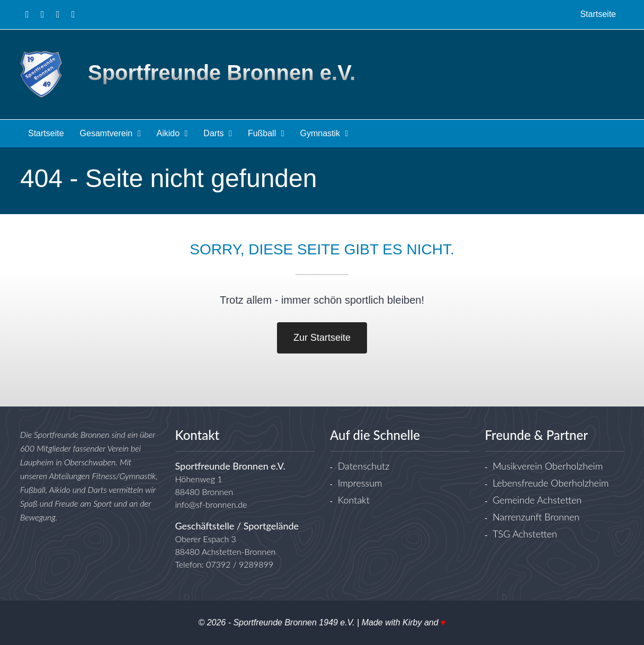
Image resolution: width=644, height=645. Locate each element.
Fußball (266, 133)
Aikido (172, 133)
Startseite (46, 133)
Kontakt (354, 500)
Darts (218, 133)
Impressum (360, 483)
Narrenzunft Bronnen (536, 517)
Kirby (412, 622)
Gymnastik (324, 133)
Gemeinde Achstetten (537, 500)
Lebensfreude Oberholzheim (551, 483)
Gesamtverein (110, 133)
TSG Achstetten (525, 534)
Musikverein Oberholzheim (548, 466)
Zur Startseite (322, 338)
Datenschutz (364, 466)
